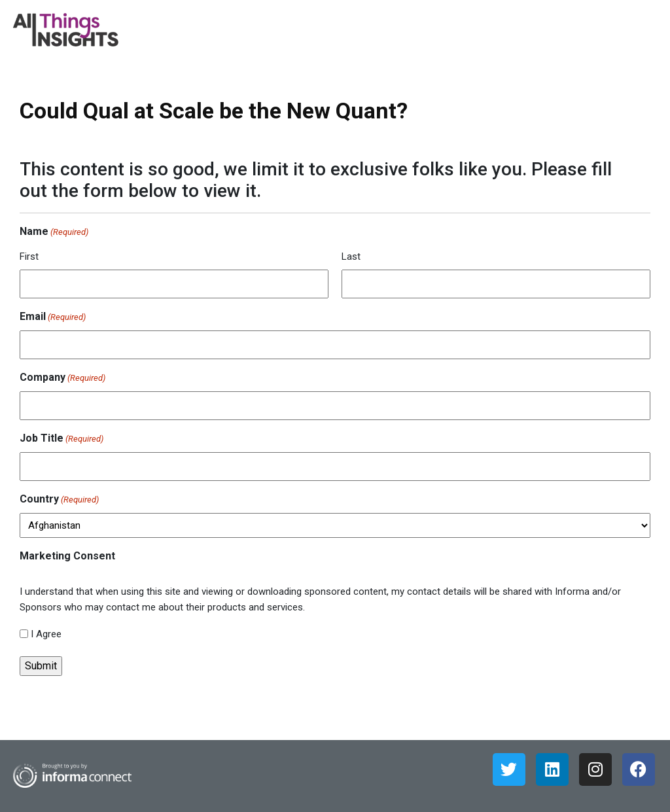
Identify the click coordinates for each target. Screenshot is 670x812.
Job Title (62, 439)
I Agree (46, 634)
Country (59, 500)
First (29, 256)
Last (351, 256)
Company (62, 378)
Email (53, 317)
